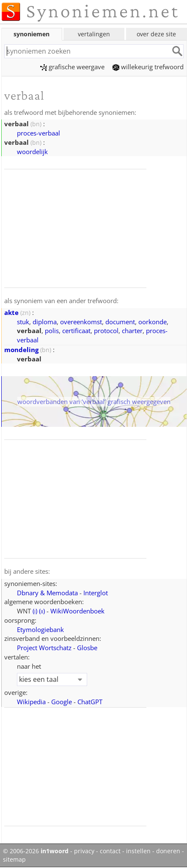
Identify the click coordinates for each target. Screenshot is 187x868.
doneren (168, 851)
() (35, 611)
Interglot (96, 593)
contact (110, 851)
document (120, 322)
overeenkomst (81, 322)
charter (132, 331)
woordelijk (32, 152)
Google (62, 702)
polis (52, 331)
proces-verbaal (38, 133)
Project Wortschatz (44, 648)
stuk (23, 322)
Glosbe (87, 648)
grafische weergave (72, 67)
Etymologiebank (40, 629)
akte (11, 312)
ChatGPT (90, 702)
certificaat (76, 331)
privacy (84, 851)
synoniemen (32, 34)
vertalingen (94, 34)
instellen (138, 851)
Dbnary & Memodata (47, 593)
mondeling (21, 350)
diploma (45, 322)
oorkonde (153, 322)
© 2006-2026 (36, 851)
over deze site (156, 34)
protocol (106, 331)
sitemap (14, 860)
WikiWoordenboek (77, 611)
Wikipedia (31, 702)
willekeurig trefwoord (148, 67)
